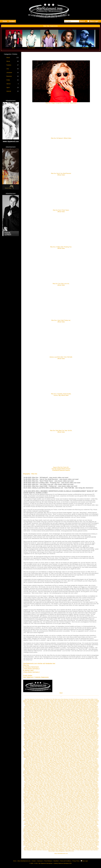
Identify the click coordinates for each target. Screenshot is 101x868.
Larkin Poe (27, 784)
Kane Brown (48, 829)
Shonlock (53, 707)
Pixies (71, 751)
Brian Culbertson (85, 703)
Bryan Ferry (61, 727)
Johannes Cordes (74, 716)
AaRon (33, 785)
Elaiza (86, 753)
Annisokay (70, 789)
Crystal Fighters (46, 742)
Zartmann (60, 849)
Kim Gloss (58, 719)
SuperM (61, 833)
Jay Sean (62, 804)
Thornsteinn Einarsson (49, 793)
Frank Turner (81, 830)
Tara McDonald (86, 720)
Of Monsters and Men (37, 725)
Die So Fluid (84, 748)
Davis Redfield (85, 714)
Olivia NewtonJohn (93, 713)
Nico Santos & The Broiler (52, 799)
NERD (81, 809)
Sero (38, 818)
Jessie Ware (45, 726)
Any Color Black (60, 730)
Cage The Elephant (73, 827)
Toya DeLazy (37, 733)
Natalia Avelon (79, 800)
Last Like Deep (28, 737)
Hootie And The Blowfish (89, 834)
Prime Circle (89, 741)
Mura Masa (63, 832)
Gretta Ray (83, 798)
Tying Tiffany (80, 715)
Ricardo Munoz (56, 713)
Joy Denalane (90, 700)
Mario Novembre (36, 812)
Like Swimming (46, 748)
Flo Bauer (39, 748)
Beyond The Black (29, 770)
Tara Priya (59, 707)
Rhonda (39, 767)
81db (29, 704)
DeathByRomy (57, 836)
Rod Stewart (48, 782)
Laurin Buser (81, 753)
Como (74, 734)
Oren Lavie (44, 812)
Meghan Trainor (89, 785)
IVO (75, 751)
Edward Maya (55, 704)
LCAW (40, 796)
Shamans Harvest (47, 804)
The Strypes (55, 739)
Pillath (72, 794)
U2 (56, 777)
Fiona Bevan (52, 755)
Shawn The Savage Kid (68, 748)
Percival (95, 744)
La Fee (65, 708)
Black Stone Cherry (79, 783)
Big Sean (42, 795)
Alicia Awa (30, 843)
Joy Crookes (39, 844)
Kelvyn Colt (69, 810)
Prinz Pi (26, 804)
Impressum (40, 861)
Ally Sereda (45, 728)
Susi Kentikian (64, 813)
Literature (9, 73)
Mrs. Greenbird (65, 765)
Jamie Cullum (88, 743)
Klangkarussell (82, 760)
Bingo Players (80, 755)
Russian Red (27, 762)
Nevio (66, 705)
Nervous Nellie (47, 764)
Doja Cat (51, 754)
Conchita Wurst (55, 766)
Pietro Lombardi (79, 836)
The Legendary (48, 794)
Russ (51, 802)
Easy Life (26, 836)
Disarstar (42, 845)
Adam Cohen (76, 764)
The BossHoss (65, 721)
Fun (74, 725)
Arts (8, 69)
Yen (66, 730)
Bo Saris (29, 754)
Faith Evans (74, 773)
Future (45, 798)
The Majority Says (73, 760)
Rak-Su (86, 827)
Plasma (83, 758)
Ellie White (59, 716)
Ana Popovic (82, 739)
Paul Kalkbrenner (79, 815)
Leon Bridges (62, 816)
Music (8, 58)
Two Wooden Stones (43, 751)
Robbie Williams (79, 792)
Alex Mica (74, 717)
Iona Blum (83, 725)
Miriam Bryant (31, 726)
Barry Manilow (76, 703)
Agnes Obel (74, 744)
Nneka (44, 768)
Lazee (88, 716)
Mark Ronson (55, 824)
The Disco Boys (85, 717)
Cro (97, 839)
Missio (25, 830)
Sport (8, 87)
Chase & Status (60, 781)
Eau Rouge (41, 758)
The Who (62, 835)
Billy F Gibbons (37, 843)
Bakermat (96, 829)
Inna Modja (42, 715)
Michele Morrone (67, 841)
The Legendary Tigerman (83, 772)
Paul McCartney (58, 841)
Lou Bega (91, 707)
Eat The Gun (57, 754)
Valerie (30, 716)
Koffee (71, 826)
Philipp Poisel (38, 792)
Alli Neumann (92, 845)
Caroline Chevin (90, 731)
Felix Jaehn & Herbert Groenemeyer (77, 787)
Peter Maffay (77, 796)
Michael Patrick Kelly (59, 801)
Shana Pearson (91, 779)
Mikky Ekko (27, 748)
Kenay (91, 796)
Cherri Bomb (93, 726)
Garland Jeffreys (37, 743)
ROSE (89, 847)
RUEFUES (83, 761)
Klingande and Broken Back (36, 822)
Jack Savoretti (52, 734)
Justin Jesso (52, 819)
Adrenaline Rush (53, 762)
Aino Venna (68, 734)
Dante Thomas (59, 710)
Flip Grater (73, 755)
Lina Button (75, 713)
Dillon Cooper (33, 768)
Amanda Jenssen (45, 733)
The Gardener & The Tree (35, 804)
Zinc (79, 758)
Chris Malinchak (36, 760)
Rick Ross (76, 806)
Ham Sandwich (44, 755)
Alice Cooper (66, 764)
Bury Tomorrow (86, 816)
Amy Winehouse (95, 841)
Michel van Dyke (49, 758)
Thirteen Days (41, 777)
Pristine (64, 783)
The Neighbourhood (70, 812)
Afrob (60, 794)
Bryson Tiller (68, 807)
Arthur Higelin (85, 727)
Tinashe (32, 813)
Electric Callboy (59, 844)
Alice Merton (71, 818)
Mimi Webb (45, 844)
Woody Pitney (49, 759)
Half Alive (57, 826)
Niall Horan (66, 833)
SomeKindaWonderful (82, 768)
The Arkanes (63, 753)
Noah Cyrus (88, 799)
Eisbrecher (80, 719)
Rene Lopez (73, 707)
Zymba (49, 849)
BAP (88, 761)
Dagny (97, 835)
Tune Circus (68, 768)
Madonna (57, 773)
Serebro (54, 722)
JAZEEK (34, 850)
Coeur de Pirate (92, 773)
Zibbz (39, 734)
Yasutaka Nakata (49, 795)
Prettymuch (46, 807)
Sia (47, 790)
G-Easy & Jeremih (78, 789)
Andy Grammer (87, 710)
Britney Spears (31, 788)
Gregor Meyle (66, 758)
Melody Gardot (34, 840)
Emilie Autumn (52, 738)
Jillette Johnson (28, 743)
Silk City (61, 822)
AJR (41, 805)
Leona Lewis (80, 782)
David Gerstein (85, 702)
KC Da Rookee (55, 744)
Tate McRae (51, 846)
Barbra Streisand (46, 823)
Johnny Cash (75, 828)
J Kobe (78, 754)
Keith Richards (80, 781)
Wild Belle (26, 734)
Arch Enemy (86, 806)
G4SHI (57, 812)
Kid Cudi (52, 841)
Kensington (51, 736)
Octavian (33, 824)
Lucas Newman (58, 785)
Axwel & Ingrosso (47, 787)
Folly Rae (56, 817)
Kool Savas (54, 849)
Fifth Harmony (90, 790)
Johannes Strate (28, 717)
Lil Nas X (33, 830)
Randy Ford (72, 711)
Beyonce (71, 788)
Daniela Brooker (50, 715)
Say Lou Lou (76, 745)
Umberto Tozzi (72, 708)
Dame (97, 754)
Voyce (93, 819)
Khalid (96, 804)
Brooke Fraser (67, 710)
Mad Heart (65, 739)
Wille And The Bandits (37, 749)
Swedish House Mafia (55, 726)
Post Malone (28, 818)
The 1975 (95, 783)
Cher (79, 744)
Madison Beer (55, 850)
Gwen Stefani (88, 781)
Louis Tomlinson (28, 805)
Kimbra (59, 702)
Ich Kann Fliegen (40, 720)
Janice (59, 809)
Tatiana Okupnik (43, 716)
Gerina (84, 716)
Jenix (29, 749)
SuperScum (51, 773)
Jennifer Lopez (87, 789)
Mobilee (48, 719)
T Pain (67, 804)
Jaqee (63, 732)
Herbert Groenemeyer (70, 781)
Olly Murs (30, 733)
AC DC (91, 801)
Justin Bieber (40, 778)
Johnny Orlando (59, 838)
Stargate (70, 798)
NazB (78, 765)
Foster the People (87, 759)
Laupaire (57, 776)
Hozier (33, 765)
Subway (78, 708)
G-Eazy (95, 761)
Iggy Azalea (94, 732)
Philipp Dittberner (74, 805)
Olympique (78, 770)
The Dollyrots (77, 732)
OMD (41, 807)
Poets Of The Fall (32, 794)
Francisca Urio (28, 707)
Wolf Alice (39, 850)
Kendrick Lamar (72, 782)
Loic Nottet (46, 775)
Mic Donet (53, 725)
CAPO (73, 850)
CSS (71, 737)
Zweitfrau (47, 709)
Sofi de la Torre (45, 756)
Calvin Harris (59, 770)
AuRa (61, 810)
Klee (25, 709)
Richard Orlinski (61, 734)
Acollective (51, 767)
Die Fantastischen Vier (36, 810)
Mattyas (37, 711)
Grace (47, 762)
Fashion (9, 65)
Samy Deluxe (43, 717)
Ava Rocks (53, 705)
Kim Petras (80, 845)
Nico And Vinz (27, 765)
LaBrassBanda (81, 794)
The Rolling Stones (49, 776)
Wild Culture (81, 823)
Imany (26, 711)
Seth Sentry (34, 777)
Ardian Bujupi (45, 714)
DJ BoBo (82, 785)
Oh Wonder (40, 835)
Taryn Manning (85, 726)
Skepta (91, 846)
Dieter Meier (83, 754)
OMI (90, 767)
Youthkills (33, 736)
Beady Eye (42, 829)
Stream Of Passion (73, 705)
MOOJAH (34, 704)
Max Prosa (96, 796)
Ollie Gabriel (50, 785)
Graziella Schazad (93, 768)
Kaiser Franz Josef (48, 801)
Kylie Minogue (39, 813)
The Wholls (46, 813)
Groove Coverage (76, 702)
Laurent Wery (60, 722)
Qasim (83, 744)
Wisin (64, 810)
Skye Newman (94, 850)
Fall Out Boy (50, 783)
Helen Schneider (61, 778)
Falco (29, 799)
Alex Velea (47, 705)
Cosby (91, 761)
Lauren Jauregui (50, 826)
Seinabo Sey (55, 782)
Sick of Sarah (66, 707)
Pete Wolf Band (60, 807)
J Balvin (34, 835)
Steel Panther (80, 751)
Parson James (56, 813)
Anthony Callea (33, 734)
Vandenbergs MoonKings (44, 750)
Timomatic (75, 722)
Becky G (79, 816)
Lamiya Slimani (91, 787)
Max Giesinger (91, 754)
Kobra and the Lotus (76, 727)
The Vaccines (51, 812)
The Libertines (41, 782)
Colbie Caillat (47, 766)
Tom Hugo (35, 716)
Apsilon (57, 847)
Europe (83, 770)
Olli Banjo (49, 800)
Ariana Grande (51, 781)
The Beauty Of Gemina (80, 788)
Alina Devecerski (93, 730)
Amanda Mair (49, 721)
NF (79, 841)
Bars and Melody (93, 827)
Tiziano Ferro (47, 835)
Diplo (29, 830)
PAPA (66, 745)
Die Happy (73, 750)
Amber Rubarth (65, 711)
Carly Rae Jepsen (50, 777)
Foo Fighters (55, 800)
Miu (50, 728)
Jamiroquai (66, 795)
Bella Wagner (84, 732)
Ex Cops (40, 768)
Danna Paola (60, 839)
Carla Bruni (94, 807)
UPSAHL (32, 827)
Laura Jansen (93, 705)
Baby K (64, 736)
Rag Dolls (63, 741)
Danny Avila (94, 823)
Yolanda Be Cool (91, 719)
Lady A (66, 738)
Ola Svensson (86, 728)
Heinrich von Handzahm (54, 741)
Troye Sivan (77, 778)
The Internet (70, 819)
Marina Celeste (87, 709)
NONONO (49, 739)
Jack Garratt (33, 782)
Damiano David (47, 850)
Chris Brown (95, 805)
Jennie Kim (95, 847)
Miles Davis (89, 828)
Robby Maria (89, 762)
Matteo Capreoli (28, 778)
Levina (31, 796)
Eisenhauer (42, 759)
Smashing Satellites (64, 766)
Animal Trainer (65, 751)
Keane (54, 832)
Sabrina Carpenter (43, 846)
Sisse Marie (42, 721)
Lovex (73, 720)
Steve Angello (53, 761)
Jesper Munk (60, 738)
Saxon (36, 815)
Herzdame (59, 751)
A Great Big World (57, 759)
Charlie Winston (67, 770)
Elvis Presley (76, 804)
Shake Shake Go (28, 772)
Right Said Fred (94, 717)
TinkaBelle (79, 728)
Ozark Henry (54, 750)
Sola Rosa (34, 713)
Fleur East (70, 784)
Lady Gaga (71, 792)
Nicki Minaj (93, 816)
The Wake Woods (94, 811)
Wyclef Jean (70, 767)
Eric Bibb (83, 750)
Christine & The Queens (44, 771)
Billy (45, 785)
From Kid (57, 767)
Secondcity (35, 759)
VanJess (49, 818)
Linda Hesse (50, 731)
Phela (84, 775)
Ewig (39, 779)
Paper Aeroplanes (75, 749)
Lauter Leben (57, 732)
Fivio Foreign (67, 844)
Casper (55, 802)
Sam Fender (84, 832)
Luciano (65, 845)
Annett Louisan (83, 699)
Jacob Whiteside (28, 790)
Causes (31, 823)
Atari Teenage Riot (31, 766)
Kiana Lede (58, 834)
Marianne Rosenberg (39, 700)
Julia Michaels (75, 840)
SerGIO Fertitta (84, 765)
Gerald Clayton (45, 743)
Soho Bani (29, 849)
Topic (32, 784)
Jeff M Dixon (52, 730)
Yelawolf (70, 779)
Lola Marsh (64, 834)
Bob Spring (63, 776)
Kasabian (61, 798)
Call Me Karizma (41, 824)
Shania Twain (48, 845)
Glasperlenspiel (59, 715)
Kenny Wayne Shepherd (64, 802)
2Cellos (30, 821)
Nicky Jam (46, 815)
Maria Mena (67, 839)
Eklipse (30, 738)
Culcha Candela (75, 802)
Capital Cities (54, 742)
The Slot (86, 715)
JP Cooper (72, 836)
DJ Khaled (35, 798)
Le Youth (37, 741)
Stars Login (85, 861)
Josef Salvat (45, 767)
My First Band (74, 758)
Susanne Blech (66, 749)
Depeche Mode (94, 795)
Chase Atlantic (90, 824)
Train (41, 801)
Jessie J (57, 737)
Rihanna (95, 775)
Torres (65, 772)
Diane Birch (27, 713)
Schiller (91, 782)
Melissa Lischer (88, 755)
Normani (58, 827)
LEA (76, 818)
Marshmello (64, 818)
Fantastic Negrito (46, 816)
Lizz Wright (80, 777)
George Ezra (90, 745)
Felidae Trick (34, 758)
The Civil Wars (43, 741)
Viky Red (36, 721)
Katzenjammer (27, 725)
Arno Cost (39, 719)
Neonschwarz (89, 770)
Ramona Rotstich (35, 731)
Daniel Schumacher (74, 739)
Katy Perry (30, 781)
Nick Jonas (39, 802)
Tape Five (80, 724)
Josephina (83, 741)
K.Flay (49, 833)
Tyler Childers (95, 830)
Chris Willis (43, 711)
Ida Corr (92, 720)
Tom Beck (76, 699)
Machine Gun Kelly (51, 839)
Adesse (43, 819)
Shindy (75, 830)
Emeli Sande (74, 731)
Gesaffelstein (89, 744)
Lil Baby (44, 839)
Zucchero (89, 788)
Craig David (72, 811)
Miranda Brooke (47, 713)
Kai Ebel (71, 699)
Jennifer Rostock (39, 789)
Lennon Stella (67, 838)
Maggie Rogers (64, 826)
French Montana (84, 802)
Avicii (41, 724)
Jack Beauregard (83, 713)
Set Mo (60, 783)
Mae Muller (38, 836)
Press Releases (48, 861)
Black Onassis (28, 744)
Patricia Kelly (65, 836)
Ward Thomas (75, 824)
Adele (31, 787)
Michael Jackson (29, 809)
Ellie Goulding (51, 772)
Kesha (44, 802)
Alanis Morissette (34, 829)
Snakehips (95, 815)
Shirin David (89, 844)
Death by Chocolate (57, 728)
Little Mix (65, 785)
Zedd (70, 824)
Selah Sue (36, 709)
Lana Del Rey (46, 724)
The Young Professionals (43, 727)
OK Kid (68, 816)
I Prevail (74, 768)
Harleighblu (63, 744)
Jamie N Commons (40, 765)
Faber (65, 798)
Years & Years (46, 770)
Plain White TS (71, 714)
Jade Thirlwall (69, 847)
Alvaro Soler (31, 846)
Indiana (38, 756)
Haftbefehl (62, 850)
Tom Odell (38, 788)
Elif (72, 838)
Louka (88, 795)
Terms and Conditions (66, 861)
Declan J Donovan (90, 822)
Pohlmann (26, 796)
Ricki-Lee (95, 755)
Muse (30, 747)
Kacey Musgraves (60, 851)
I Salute (94, 813)
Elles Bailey (33, 802)
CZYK (66, 830)
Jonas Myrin (27, 736)
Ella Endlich (29, 759)
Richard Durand (29, 728)
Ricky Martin (59, 792)
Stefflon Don (40, 794)
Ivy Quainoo (38, 742)
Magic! (57, 822)
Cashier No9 (94, 704)
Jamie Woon (95, 710)
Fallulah (83, 749)
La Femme (77, 748)
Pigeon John (54, 702)
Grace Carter (36, 805)
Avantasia (81, 827)
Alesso (85, 773)
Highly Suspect (85, 796)
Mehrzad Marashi (28, 755)
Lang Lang (41, 840)
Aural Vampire (51, 710)
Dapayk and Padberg (51, 745)
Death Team (72, 771)
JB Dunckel (85, 812)
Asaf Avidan (38, 726)
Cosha (39, 819)
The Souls (81, 784)
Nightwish (45, 772)
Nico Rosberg (65, 699)
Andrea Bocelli (38, 781)
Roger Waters (71, 800)
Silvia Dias (43, 708)
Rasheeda (91, 715)
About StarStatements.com (61, 853)
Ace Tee (92, 806)
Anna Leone (54, 816)
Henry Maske (50, 708)
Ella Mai (61, 840)
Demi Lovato (76, 779)
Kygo (35, 784)
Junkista (70, 745)
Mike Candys (92, 721)
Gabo (98, 702)
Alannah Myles (53, 714)
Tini (40, 841)
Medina (31, 721)
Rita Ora (74, 829)
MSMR (96, 733)
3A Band (78, 750)
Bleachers (26, 816)
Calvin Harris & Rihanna (62, 788)
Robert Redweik (94, 772)
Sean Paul (30, 833)
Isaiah (52, 823)
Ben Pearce (42, 744)
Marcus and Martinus (93, 821)
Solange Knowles (38, 793)
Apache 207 (38, 839)
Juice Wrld (71, 834)
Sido (34, 778)
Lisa (25, 849)
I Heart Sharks (88, 751)
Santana (90, 756)
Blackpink (27, 840)
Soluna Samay (65, 719)
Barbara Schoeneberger (42, 817)
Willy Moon (78, 720)
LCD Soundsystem (29, 806)
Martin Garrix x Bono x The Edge (80, 843)
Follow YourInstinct (49, 732)
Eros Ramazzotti (63, 779)
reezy (60, 845)
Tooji (60, 720)
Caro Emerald (54, 727)
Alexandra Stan (85, 708)
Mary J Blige (83, 779)
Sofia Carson (86, 846)
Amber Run (89, 758)
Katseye (29, 850)
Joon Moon (49, 806)
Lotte (49, 798)
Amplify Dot (70, 736)
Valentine (27, 768)
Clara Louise (28, 812)
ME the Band (86, 736)
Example (74, 756)
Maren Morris (90, 826)
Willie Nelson (71, 815)
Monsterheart (84, 767)
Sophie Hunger (55, 753)
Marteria (95, 749)
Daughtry (34, 818)
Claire (52, 737)
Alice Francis (35, 724)
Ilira (66, 821)
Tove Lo (69, 756)
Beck (44, 792)
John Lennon (82, 839)
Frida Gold (60, 700)
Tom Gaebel (61, 762)
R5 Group (59, 748)
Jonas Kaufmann (43, 821)
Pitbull (34, 790)
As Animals (60, 761)
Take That (44, 781)
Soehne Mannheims (59, 731)
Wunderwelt (95, 802)
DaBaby (26, 839)
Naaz (85, 800)
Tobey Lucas (27, 777)
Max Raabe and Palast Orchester (78, 766)
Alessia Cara (53, 784)
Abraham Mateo (35, 811)
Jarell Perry (31, 742)
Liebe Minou (95, 709)
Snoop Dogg (73, 816)
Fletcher (44, 832)
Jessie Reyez (87, 836)
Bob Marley (32, 836)
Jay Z (25, 843)
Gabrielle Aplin (94, 734)
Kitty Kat (36, 702)
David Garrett (92, 778)
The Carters (33, 819)
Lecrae (29, 811)
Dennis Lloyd (37, 828)
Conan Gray (88, 830)
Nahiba (80, 722)
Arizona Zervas (28, 838)
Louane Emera (70, 778)
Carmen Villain (92, 737)
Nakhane (40, 815)
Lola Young (71, 849)
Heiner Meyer (83, 700)
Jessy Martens (41, 806)
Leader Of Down (51, 827)
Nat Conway (55, 810)
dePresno (96, 801)
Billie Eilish (68, 828)
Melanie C (36, 795)
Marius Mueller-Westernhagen (31, 834)
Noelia (34, 719)
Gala (81, 747)
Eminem (87, 811)
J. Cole (77, 850)
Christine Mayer (46, 703)
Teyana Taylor (67, 840)
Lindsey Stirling (85, 771)
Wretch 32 (58, 765)
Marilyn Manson (78, 834)
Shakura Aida (38, 703)
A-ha (37, 845)
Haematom (94, 809)
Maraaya (52, 765)
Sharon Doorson (77, 726)
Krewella (26, 741)
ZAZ (37, 736)
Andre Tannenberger (46, 704)
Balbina (89, 800)
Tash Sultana (61, 821)
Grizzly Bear (88, 805)
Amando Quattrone (72, 753)
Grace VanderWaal (45, 811)
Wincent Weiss (43, 827)
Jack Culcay (92, 702)
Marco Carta (73, 719)
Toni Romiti (48, 824)
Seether (67, 762)
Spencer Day (69, 703)
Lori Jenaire (80, 707)
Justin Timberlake (63, 787)
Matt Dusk (62, 703)
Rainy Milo (46, 730)
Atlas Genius (94, 742)
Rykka (79, 733)
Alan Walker (39, 787)
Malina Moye (54, 709)
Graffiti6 (96, 725)
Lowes (89, 819)
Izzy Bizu (50, 790)
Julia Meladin (33, 847)
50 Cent (82, 841)
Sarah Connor (67, 775)
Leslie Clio (69, 726)
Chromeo (86, 707)
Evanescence (70, 809)
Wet (47, 819)
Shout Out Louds (80, 811)
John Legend (78, 793)
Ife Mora (69, 744)
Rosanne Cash (83, 840)
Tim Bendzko (36, 717)
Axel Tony (67, 724)
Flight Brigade (95, 789)
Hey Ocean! (52, 747)
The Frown (94, 739)
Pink (36, 806)
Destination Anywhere (73, 730)
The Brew (53, 748)
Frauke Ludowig (49, 700)
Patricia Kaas (60, 745)
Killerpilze (87, 784)
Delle (34, 787)
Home (15, 861)
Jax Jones (55, 840)
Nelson (68, 741)
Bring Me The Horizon (77, 821)
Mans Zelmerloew (54, 775)
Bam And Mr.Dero (34, 764)
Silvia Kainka (30, 702)
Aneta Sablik (59, 755)
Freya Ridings (27, 832)
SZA (90, 802)
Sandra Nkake (40, 732)
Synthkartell (36, 755)
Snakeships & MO (81, 795)
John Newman (92, 753)
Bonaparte (40, 713)
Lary (43, 762)
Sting (32, 793)
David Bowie (82, 828)
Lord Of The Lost (31, 720)
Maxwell (75, 823)
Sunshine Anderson (39, 705)
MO (44, 749)
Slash (26, 704)
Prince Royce (38, 816)
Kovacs (83, 762)
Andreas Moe (37, 773)
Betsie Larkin (50, 711)
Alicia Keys (55, 787)
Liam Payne (77, 835)
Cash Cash (95, 751)
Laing (71, 762)
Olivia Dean (68, 850)
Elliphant (73, 741)
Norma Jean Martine (70, 790)
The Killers (84, 838)
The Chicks (92, 839)
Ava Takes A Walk (59, 708)
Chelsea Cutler (49, 836)
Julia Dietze (43, 707)
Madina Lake (75, 710)
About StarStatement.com (24, 861)
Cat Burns (44, 849)
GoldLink (46, 822)
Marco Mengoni (89, 733)
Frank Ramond (35, 710)
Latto (76, 845)
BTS (70, 851)
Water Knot (83, 745)
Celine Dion (95, 817)
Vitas (55, 700)
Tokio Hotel (70, 796)
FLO (73, 851)
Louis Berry (71, 793)
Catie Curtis (31, 711)
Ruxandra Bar (68, 713)
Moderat (70, 785)
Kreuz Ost (95, 743)
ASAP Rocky (27, 824)
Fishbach (89, 813)
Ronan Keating (88, 783)
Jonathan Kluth (65, 750)
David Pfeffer (95, 767)
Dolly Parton (61, 828)
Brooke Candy (55, 789)
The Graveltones (94, 747)
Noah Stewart (60, 725)
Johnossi (31, 741)
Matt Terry (31, 815)
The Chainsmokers (62, 784)
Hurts (42, 776)
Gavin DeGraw (57, 790)
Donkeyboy (55, 720)
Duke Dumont (66, 755)
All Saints (76, 784)
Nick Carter (42, 702)
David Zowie (95, 776)
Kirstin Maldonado (35, 801)
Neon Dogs (61, 733)
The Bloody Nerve (44, 747)
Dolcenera (26, 730)
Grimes (67, 733)
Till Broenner (73, 765)
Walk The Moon (35, 807)
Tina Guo (84, 819)
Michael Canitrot (38, 728)
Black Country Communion (87, 804)
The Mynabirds (68, 722)
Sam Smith (65, 759)
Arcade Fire (67, 801)
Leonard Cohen (87, 809)
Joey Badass (76, 798)
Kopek (40, 764)
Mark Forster (27, 785)
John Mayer (42, 799)
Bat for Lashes (89, 725)
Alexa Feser (63, 767)
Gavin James (53, 809)
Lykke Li (51, 817)
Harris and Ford (27, 719)
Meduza (42, 834)
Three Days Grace (47, 810)
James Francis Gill (88, 764)
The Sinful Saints (72, 772)
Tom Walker (53, 807)
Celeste (30, 835)
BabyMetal (52, 847)
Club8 (68, 742)
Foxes (78, 756)
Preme (80, 817)
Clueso (93, 836)
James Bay (46, 778)
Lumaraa (86, 782)
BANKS (89, 748)
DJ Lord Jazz (31, 722)
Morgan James (59, 772)
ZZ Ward (89, 739)
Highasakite (26, 756)
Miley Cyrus (43, 800)
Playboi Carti (91, 849)
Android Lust (94, 716)
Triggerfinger (47, 725)
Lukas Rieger (31, 792)
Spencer (26, 764)
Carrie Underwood (28, 828)
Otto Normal (42, 753)
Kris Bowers (93, 750)
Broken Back (83, 826)
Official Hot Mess (83, 721)
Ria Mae (59, 811)
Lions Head (89, 776)
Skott (51, 813)
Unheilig (95, 764)
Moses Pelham (63, 806)
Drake (55, 783)
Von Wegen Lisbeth (53, 828)
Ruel (90, 815)
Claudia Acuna (36, 707)
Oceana (59, 721)
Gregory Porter (62, 742)
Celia (84, 719)
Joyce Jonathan (29, 705)
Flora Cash (70, 823)
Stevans (96, 777)
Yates (72, 783)
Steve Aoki (88, 823)
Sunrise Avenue (39, 699)
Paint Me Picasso (57, 749)
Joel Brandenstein (71, 799)
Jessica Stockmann (73, 704)
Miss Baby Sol (27, 715)
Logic (79, 829)
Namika (59, 777)
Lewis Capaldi (91, 835)
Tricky (86, 737)
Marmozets (72, 754)
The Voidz (62, 812)
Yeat (67, 851)
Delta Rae (76, 776)
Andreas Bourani (93, 714)
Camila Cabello (63, 800)
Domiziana (26, 845)
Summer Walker (94, 833)
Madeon (78, 771)
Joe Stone (73, 777)
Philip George (38, 770)
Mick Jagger (45, 843)
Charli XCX (89, 760)
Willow (97, 843)
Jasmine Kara (73, 724)
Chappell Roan (78, 849)
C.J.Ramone (77, 767)
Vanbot (77, 741)
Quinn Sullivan (35, 799)
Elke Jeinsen (67, 700)
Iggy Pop (45, 833)
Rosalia (86, 845)
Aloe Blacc (33, 748)
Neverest (42, 709)
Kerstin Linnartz (64, 704)
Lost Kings (64, 809)
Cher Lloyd (47, 834)
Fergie (94, 788)
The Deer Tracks (43, 736)
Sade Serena (45, 734)
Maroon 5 (65, 793)
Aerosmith (88, 841)
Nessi (59, 750)
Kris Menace (39, 730)
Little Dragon (63, 799)
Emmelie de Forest (64, 737)
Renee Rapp (78, 846)
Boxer (67, 771)
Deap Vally (65, 728)
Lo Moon (89, 807)
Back (61, 693)
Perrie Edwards (41, 847)
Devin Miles (91, 699)
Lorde (39, 737)
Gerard (25, 726)
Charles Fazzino (52, 716)
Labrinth (71, 830)
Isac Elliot (72, 747)
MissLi (49, 707)
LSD (69, 821)
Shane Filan (73, 742)
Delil (27, 822)
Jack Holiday (28, 724)
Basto (58, 711)
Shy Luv (60, 795)
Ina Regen (82, 822)
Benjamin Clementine (78, 737)
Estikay (97, 794)
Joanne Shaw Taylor (57, 829)
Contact (34, 861)
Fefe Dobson (35, 747)
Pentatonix (48, 753)
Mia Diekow (43, 731)
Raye (73, 846)
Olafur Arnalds (73, 733)
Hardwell (52, 770)
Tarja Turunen (28, 714)
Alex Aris (83, 813)
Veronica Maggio (62, 714)
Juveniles (79, 738)
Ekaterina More (94, 703)
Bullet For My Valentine (66, 843)
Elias (43, 836)
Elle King (40, 798)
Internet (9, 91)
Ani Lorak (30, 708)
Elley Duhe (51, 822)
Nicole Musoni (58, 736)
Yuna (49, 722)
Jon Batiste (52, 844)
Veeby (25, 745)
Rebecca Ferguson (50, 792)
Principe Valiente (71, 715)
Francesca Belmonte (37, 775)
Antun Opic (48, 744)
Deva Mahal (58, 815)
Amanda (36, 796)
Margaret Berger (94, 736)
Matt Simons (90, 766)
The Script (70, 806)
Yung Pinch (76, 826)
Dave (56, 795)
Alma (75, 794)
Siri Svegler (80, 742)
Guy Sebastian (45, 809)
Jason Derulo (45, 841)
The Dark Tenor (62, 756)
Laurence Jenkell (66, 720)
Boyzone (58, 747)
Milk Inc (79, 717)
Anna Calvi (95, 758)
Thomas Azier (69, 732)
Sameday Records (91, 798)
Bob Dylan (95, 828)
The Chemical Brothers (88, 793)
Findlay (94, 781)
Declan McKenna (47, 805)
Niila (84, 777)
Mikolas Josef (37, 823)
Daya (84, 790)
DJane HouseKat (74, 721)
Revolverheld (85, 810)
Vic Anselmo (30, 709)
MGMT (76, 809)
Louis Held (49, 832)
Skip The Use (72, 728)
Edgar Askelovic (39, 722)
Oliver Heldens (45, 761)
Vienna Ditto (86, 747)
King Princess (63, 823)
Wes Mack (35, 744)
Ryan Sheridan (72, 738)
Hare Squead (55, 804)
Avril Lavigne (67, 822)
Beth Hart (63, 726)
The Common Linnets (53, 779)
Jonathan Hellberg (41, 826)
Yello (88, 839)
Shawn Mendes (63, 782)
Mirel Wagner (77, 762)
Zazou (54, 721)
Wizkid (71, 804)
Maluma (32, 816)
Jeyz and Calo (77, 819)
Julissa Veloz (48, 720)
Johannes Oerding (51, 788)
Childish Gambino (87, 817)
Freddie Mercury (38, 833)
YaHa (80, 716)
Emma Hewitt (87, 724)
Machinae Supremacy (83, 705)
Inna (89, 704)
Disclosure (82, 776)
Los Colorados (60, 717)
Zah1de (85, 849)
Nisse (68, 783)
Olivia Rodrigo (67, 846)
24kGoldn (51, 843)
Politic (8, 80)
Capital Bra (43, 818)
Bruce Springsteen (49, 830)
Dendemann (64, 827)
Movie (8, 61)
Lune (47, 847)
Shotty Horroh (75, 822)
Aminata (80, 775)
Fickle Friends (66, 794)
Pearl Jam (32, 839)
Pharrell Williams (84, 801)
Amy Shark (75, 817)
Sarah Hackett (33, 727)
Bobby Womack (68, 725)
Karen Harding (34, 771)
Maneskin (92, 843)
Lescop (52, 743)
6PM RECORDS (59, 846)
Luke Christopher (90, 794)
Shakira (37, 800)
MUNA (56, 830)
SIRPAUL (93, 738)
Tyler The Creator (78, 847)
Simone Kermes (93, 708)
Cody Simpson (41, 745)
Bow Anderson (75, 839)
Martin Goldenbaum (36, 762)
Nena (26, 733)
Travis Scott (35, 821)
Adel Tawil (61, 830)
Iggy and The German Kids (57, 760)
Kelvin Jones (84, 778)
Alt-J (89, 732)
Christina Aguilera (31, 817)
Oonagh (35, 750)
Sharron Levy (92, 765)
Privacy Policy (76, 861)
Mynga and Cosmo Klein (30, 767)
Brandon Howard (66, 702)
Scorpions (78, 714)
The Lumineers (63, 789)
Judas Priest (65, 811)
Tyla (36, 846)
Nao (29, 819)
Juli (71, 764)
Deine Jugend (35, 715)
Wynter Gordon (51, 717)
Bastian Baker (82, 731)
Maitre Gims (79, 812)
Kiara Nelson (77, 838)
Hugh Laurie (65, 743)
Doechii (65, 849)
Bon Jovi (43, 790)
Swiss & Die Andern (52, 768)
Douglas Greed (65, 754)
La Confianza (61, 768)
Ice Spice (96, 844)
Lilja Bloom (33, 756)
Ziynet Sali (87, 711)
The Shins (81, 805)
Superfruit (27, 802)
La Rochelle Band (77, 759)
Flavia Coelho (32, 732)
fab (55, 811)
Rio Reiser (26, 844)
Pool (25, 773)
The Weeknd (53, 778)
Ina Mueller (31, 700)
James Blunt (58, 743)
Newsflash (56, 861)
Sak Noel (60, 709)
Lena (39, 809)
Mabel (97, 836)
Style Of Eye (49, 749)
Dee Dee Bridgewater (56, 764)
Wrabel (77, 801)
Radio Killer (61, 724)
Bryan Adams (90, 777)
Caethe (80, 710)
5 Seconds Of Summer (34, 783)
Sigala (31, 795)
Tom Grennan (56, 805)
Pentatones (54, 771)
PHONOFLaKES (78, 736)
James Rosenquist (37, 714)
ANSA (70, 759)
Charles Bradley (65, 747)
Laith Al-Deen (79, 790)
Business (9, 76)
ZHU (40, 761)
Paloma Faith (29, 750)
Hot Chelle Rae (86, 738)
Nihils (81, 764)
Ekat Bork (96, 756)
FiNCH (39, 849)
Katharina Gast (43, 710)
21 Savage (65, 815)
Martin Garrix (72, 795)
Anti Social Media (37, 772)
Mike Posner (47, 789)
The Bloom (45, 796)
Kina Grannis (84, 756)
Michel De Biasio (58, 758)
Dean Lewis (44, 828)
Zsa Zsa (85, 847)
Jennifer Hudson (80, 799)
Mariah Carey (92, 810)
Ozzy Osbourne (50, 838)
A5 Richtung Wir (83, 704)
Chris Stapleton (48, 840)
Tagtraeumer (30, 773)
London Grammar (73, 743)
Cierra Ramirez (93, 727)
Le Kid (83, 733)
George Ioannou (54, 756)
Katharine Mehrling (29, 703)
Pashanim (62, 847)
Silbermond (31, 789)
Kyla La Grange (68, 761)
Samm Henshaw (56, 818)
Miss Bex (95, 762)
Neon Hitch (67, 727)
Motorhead (26, 753)
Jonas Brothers (40, 830)
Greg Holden (37, 776)
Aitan (55, 711)
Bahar (60, 739)
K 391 (70, 817)
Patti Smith (26, 829)
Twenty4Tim (70, 845)
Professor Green (63, 824)
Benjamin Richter (64, 805)
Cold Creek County (28, 776)
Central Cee (32, 845)
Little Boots (94, 724)
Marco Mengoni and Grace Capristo (58, 796)
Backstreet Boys (64, 817)
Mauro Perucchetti (93, 722)
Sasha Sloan (83, 824)
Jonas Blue (46, 784)
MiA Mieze (80, 773)
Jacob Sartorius (77, 810)
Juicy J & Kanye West (89, 792)
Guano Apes (27, 710)
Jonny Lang (55, 806)
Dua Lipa (85, 821)
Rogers (81, 806)
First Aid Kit (83, 807)
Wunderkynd (44, 773)
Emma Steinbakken (75, 833)
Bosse (36, 827)
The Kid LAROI (75, 844)
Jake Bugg (33, 730)
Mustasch (52, 815)
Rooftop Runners (33, 751)
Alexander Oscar (85, 833)
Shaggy (83, 829)
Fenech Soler (76, 761)
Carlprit (77, 747)
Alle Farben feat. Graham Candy (40, 754)
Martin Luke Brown (65, 773)
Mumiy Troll (44, 779)
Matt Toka (85, 722)
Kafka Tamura (61, 771)
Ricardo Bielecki (34, 753)
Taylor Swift (74, 775)
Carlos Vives (45, 738)
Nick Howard (93, 728)
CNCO (86, 815)
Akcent (44, 719)
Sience (8, 84)
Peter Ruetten (75, 709)
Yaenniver (32, 844)
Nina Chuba (83, 844)
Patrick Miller (54, 724)
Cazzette (97, 766)
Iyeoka (66, 760)
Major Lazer (55, 794)
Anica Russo (35, 838)
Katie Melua (59, 793)
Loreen (77, 725)
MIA (63, 790)
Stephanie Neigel (36, 739)
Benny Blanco (92, 832)
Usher (38, 790)
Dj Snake (75, 841)
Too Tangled (87, 734)
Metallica (65, 792)
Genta (39, 704)
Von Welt (27, 795)
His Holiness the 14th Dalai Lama (52, 699)
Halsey (53, 834)
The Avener (40, 766)
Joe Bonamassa (34, 761)
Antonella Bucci (75, 700)
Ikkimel (34, 849)
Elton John (43, 783)
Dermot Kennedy (76, 832)
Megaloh (43, 739)
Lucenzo (48, 702)
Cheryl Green (70, 776)
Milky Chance (87, 742)
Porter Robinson (45, 760)
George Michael (69, 835)
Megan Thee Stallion (33, 841)
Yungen (36, 809)
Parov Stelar (67, 717)
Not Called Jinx (55, 703)
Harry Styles (31, 800)
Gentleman (84, 835)
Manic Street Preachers (75, 813)
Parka (88, 750)
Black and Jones (84, 730)
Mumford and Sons (85, 850)
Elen (58, 832)
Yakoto (81, 709)
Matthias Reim (28, 798)
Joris (79, 818)
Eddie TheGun (54, 733)
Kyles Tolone (54, 798)
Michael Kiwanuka (36, 832)
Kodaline (34, 737)
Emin (73, 770)
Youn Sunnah (60, 705)
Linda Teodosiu (67, 709)
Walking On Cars (67, 829)
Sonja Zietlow (36, 708)
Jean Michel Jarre (53, 821)
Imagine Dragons (94, 771)
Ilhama (62, 713)
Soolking (89, 838)
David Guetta (89, 749)
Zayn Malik (40, 784)
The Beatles (55, 833)
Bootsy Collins (75, 807)
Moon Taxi (27, 810)
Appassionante (80, 711)
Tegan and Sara (39, 785)
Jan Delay (57, 843)
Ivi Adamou (65, 716)
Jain (48, 802)
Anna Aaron (52, 751)
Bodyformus (42, 838)
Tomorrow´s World (46, 737)
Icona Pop (68, 731)
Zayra (65, 715)
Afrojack (53, 719)
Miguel (52, 811)
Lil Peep (56, 823)
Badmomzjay (96, 838)
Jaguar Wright (94, 711)
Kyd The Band (89, 829)
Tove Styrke (89, 775)
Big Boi (73, 801)
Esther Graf (55, 845)
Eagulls (44, 788)
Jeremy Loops (91, 840)
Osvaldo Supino (66, 777)
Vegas (48, 765)
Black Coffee (76, 785)
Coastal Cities (79, 734)
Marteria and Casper (61, 819)
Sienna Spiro (52, 851)
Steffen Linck (27, 758)
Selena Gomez (33, 779)
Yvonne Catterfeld (32, 745)
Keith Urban (81, 743)
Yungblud (69, 832)
